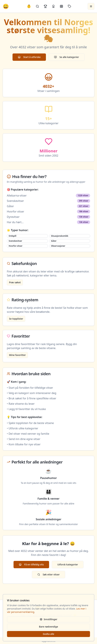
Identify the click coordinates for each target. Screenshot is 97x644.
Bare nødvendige (49, 627)
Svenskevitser (15, 201)
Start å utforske (29, 57)
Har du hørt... (15, 222)
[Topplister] (45, 6)
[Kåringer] (53, 6)
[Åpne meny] (91, 6)
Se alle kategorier (67, 57)
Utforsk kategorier (68, 564)
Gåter (10, 206)
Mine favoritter (17, 355)
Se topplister (16, 319)
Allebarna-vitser (17, 196)
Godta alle (48, 634)
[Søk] (37, 6)
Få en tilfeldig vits (31, 564)
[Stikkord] (69, 6)
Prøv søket (15, 282)
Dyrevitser (13, 217)
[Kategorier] (61, 6)
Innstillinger (48, 619)
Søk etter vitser (48, 574)
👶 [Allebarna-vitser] (29, 6)
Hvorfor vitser (16, 212)
